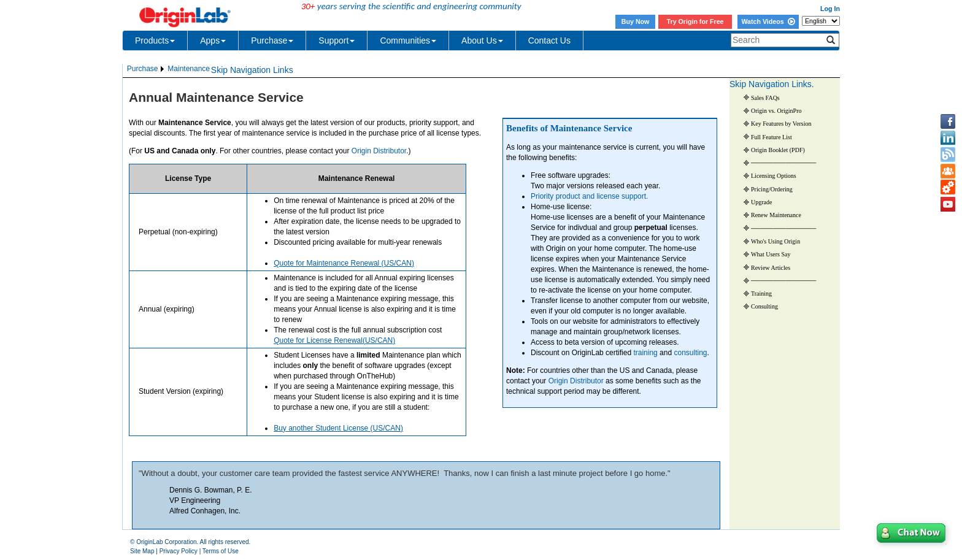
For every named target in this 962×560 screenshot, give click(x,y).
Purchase (272, 40)
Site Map (142, 551)
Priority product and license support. (589, 196)
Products (155, 40)
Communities (408, 40)
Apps (213, 40)
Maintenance (189, 69)
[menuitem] (146, 69)
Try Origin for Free (695, 21)
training (645, 353)
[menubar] (168, 69)
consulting (690, 353)
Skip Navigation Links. (772, 84)
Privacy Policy (179, 551)
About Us (482, 40)
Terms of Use (221, 551)
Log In (830, 9)
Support (337, 40)
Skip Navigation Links (252, 70)
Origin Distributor (576, 381)
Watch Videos (768, 21)
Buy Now (636, 21)
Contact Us (549, 40)
